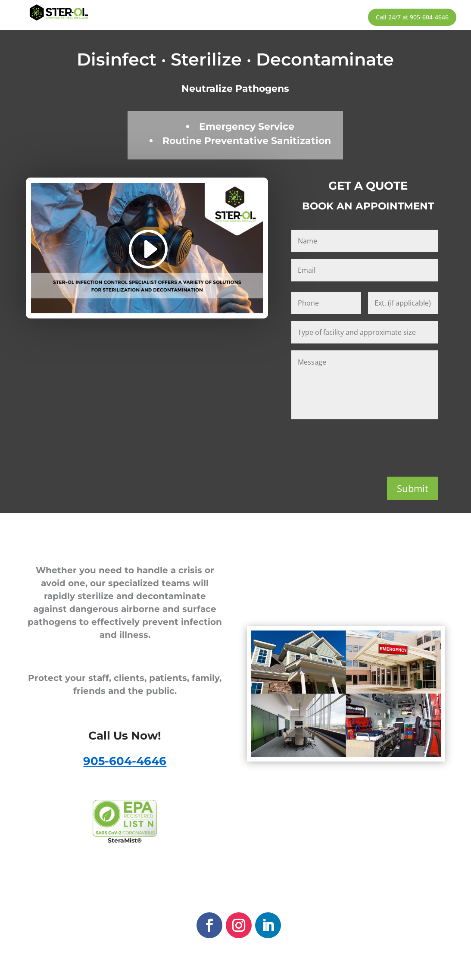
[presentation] (357, 446)
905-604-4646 (125, 761)
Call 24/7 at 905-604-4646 (412, 17)
